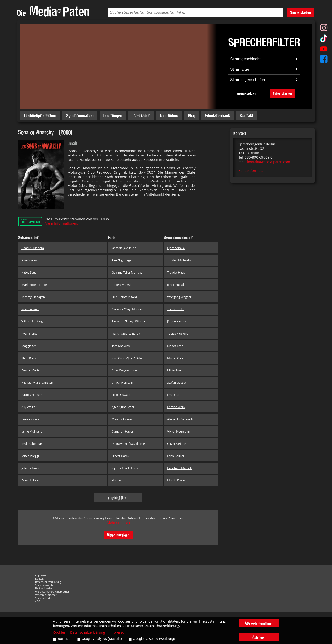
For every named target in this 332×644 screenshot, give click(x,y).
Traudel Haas (176, 272)
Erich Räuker (176, 456)
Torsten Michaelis (179, 260)
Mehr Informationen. (61, 223)
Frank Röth (175, 395)
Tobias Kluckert (178, 334)
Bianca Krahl (176, 346)
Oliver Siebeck (177, 444)
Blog (192, 116)
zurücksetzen (246, 93)
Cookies (59, 632)
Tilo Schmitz (175, 309)
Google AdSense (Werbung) (154, 639)
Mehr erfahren (118, 522)
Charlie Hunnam (33, 248)
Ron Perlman (30, 309)
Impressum (42, 575)
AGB (38, 601)
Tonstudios (169, 116)
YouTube (64, 639)
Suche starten (301, 12)
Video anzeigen (118, 535)
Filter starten (282, 93)
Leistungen (113, 116)
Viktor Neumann (179, 431)
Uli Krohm (174, 370)
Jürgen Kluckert (178, 321)
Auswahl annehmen (259, 623)
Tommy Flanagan (33, 297)
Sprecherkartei (44, 598)
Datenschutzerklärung (48, 582)
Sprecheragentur (45, 585)
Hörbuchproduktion (40, 116)
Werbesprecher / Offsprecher (52, 592)
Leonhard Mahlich (180, 468)
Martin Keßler (176, 480)
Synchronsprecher (46, 595)
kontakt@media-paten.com (269, 162)
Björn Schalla (176, 248)
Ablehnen (259, 637)
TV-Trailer (141, 116)
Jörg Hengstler (177, 285)
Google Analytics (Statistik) (102, 639)
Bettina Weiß (176, 407)
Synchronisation (80, 116)
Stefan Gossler (177, 382)
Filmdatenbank (218, 116)
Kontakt (247, 116)
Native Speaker (44, 588)
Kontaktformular (252, 170)
